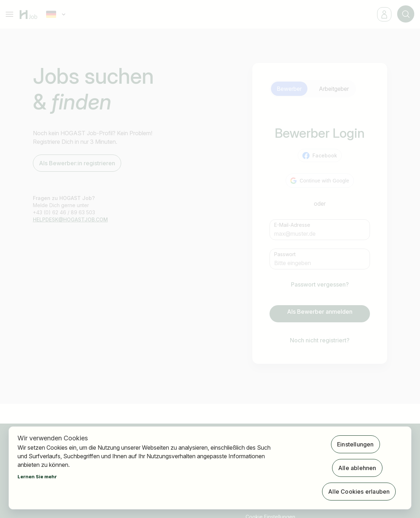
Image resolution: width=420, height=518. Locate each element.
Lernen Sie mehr (37, 477)
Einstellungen (355, 444)
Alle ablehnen (357, 468)
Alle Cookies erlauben (359, 492)
